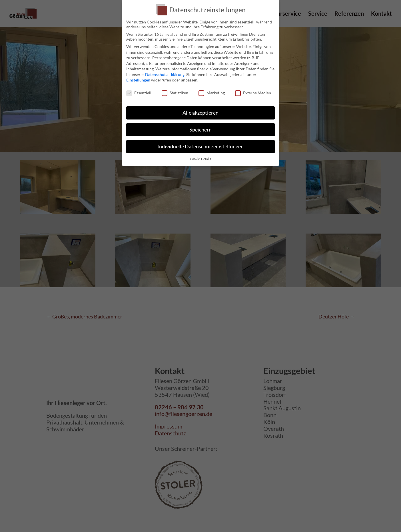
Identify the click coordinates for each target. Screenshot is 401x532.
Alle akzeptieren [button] (201, 113)
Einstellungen (138, 80)
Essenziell (139, 93)
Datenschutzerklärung (165, 74)
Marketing (212, 93)
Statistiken (175, 93)
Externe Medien (253, 93)
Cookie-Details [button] (201, 159)
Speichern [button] (201, 130)
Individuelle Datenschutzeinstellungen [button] (201, 147)
